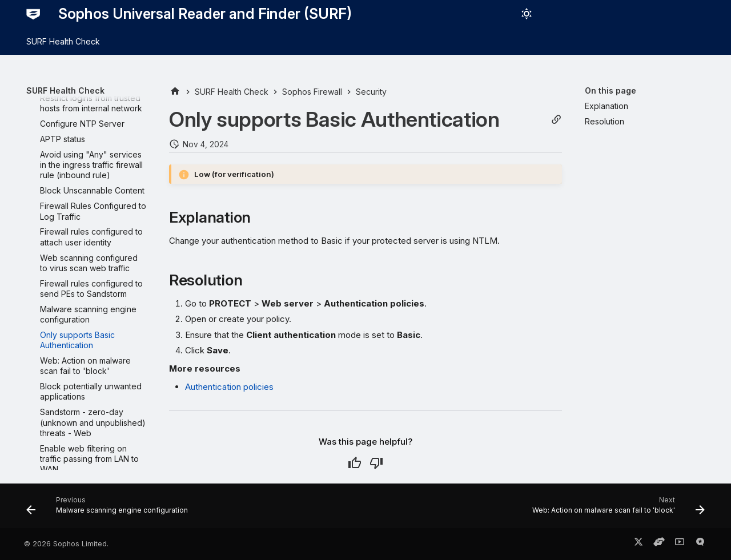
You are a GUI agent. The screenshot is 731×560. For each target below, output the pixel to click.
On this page (610, 90)
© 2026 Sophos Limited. (66, 544)
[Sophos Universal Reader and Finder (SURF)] (33, 14)
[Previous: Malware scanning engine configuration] (110, 509)
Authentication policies (229, 387)
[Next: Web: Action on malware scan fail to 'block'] (616, 509)
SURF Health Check (63, 41)
